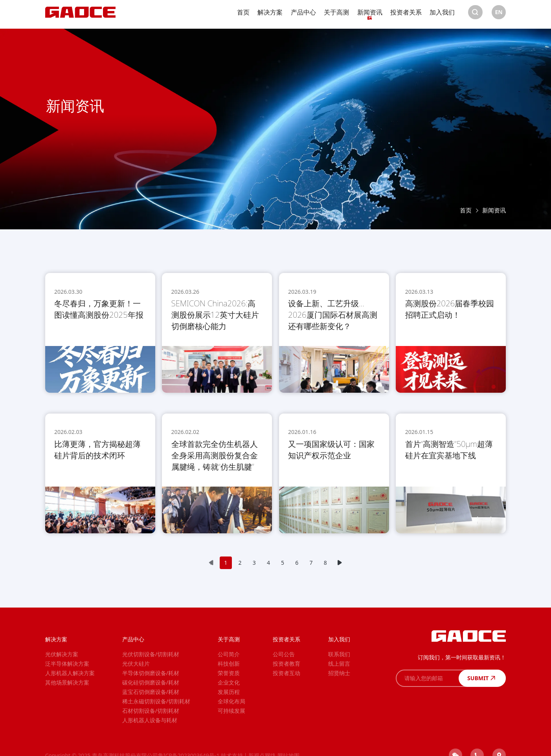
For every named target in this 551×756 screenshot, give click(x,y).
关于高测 (336, 15)
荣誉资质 (229, 673)
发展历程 (229, 692)
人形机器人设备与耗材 (150, 720)
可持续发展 (231, 711)
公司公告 (284, 654)
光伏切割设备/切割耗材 (151, 654)
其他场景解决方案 (67, 682)
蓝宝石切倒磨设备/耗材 (151, 692)
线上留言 (339, 664)
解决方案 (270, 15)
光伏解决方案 (62, 654)
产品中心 (303, 15)
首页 (243, 15)
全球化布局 (231, 701)
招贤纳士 (339, 673)
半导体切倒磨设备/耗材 (151, 673)
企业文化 (229, 682)
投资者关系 (406, 15)
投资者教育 (287, 664)
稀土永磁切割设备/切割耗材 (156, 701)
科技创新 (229, 664)
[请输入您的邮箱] (427, 678)
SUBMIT (482, 678)
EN (499, 14)
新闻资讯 (370, 15)
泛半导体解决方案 (67, 664)
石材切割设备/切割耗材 (151, 711)
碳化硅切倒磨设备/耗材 (151, 682)
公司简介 (229, 654)
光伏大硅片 (136, 664)
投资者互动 (287, 673)
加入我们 (442, 15)
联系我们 (339, 654)
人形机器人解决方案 (70, 673)
